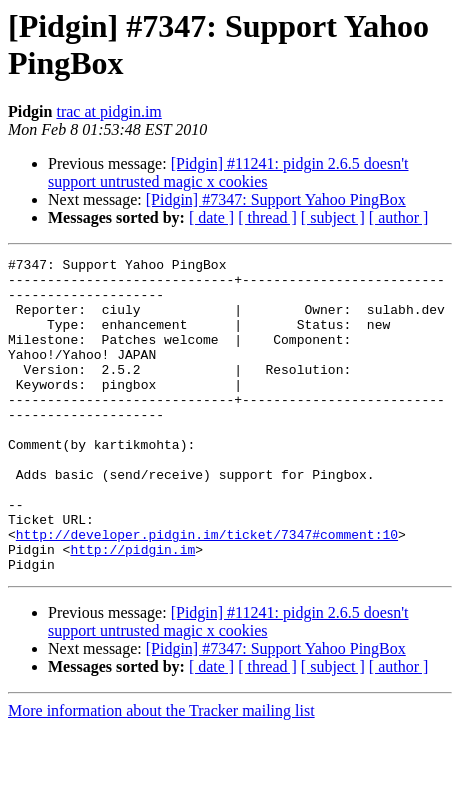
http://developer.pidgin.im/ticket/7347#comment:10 (207, 591)
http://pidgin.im (132, 609)
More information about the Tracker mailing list (161, 773)
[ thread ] (267, 217)
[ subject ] (333, 217)
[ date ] (211, 217)
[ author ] (399, 217)
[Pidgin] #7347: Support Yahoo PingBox (276, 199)
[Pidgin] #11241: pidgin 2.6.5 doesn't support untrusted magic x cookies (228, 172)
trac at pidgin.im (108, 111)
